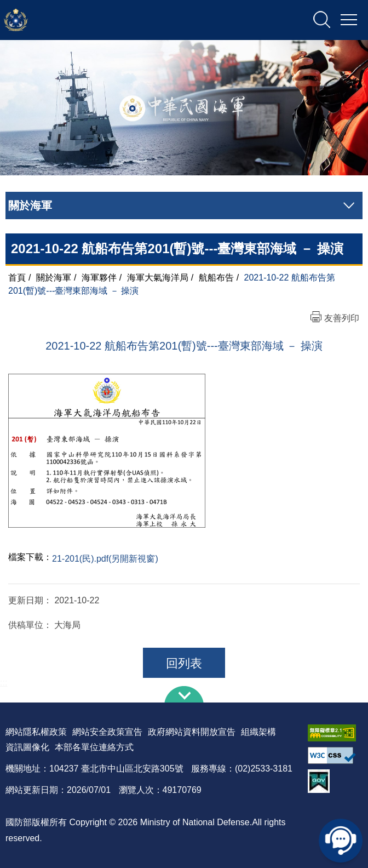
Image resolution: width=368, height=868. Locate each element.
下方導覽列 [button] (184, 694)
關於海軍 (54, 278)
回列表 (184, 663)
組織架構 (258, 732)
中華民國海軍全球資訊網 (118, 20)
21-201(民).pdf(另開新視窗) (105, 559)
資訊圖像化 (27, 747)
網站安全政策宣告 (107, 732)
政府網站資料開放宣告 (192, 732)
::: (4, 683)
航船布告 (216, 278)
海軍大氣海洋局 (158, 278)
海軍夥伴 (99, 278)
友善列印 (342, 318)
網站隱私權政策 (36, 732)
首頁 (17, 278)
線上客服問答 (341, 841)
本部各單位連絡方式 (94, 747)
